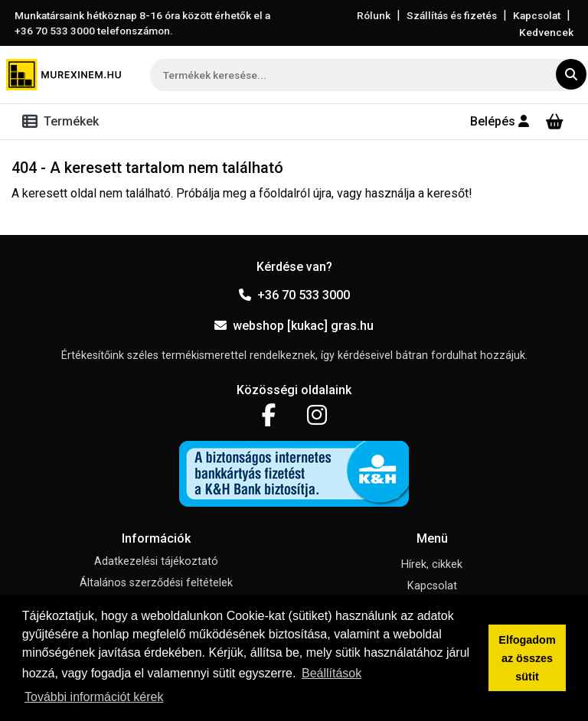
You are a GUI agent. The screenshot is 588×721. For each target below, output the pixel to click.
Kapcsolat (537, 15)
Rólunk (374, 15)
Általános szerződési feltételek (156, 583)
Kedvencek (546, 32)
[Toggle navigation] (64, 122)
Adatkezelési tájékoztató (156, 561)
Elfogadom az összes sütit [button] (527, 658)
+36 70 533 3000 (294, 295)
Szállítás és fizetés (452, 15)
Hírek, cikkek (432, 564)
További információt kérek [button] (94, 697)
